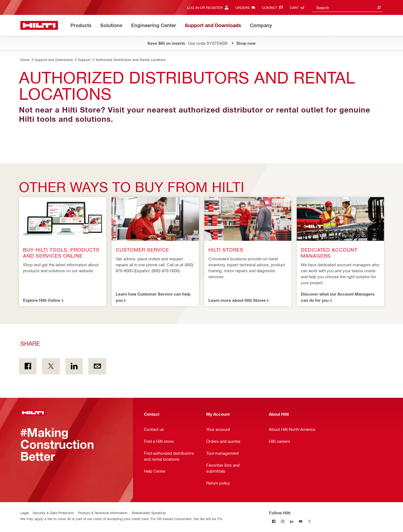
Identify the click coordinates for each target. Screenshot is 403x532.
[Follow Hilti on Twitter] (309, 522)
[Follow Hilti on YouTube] (300, 522)
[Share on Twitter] (51, 366)
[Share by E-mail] (97, 366)
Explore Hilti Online (42, 300)
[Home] (39, 25)
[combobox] (347, 7)
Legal (25, 513)
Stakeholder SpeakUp (149, 513)
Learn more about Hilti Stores (237, 300)
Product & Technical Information (103, 513)
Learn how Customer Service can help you (153, 297)
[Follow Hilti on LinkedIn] (291, 522)
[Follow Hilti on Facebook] (274, 522)
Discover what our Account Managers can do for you (338, 297)
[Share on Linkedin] (74, 366)
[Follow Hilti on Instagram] (283, 522)
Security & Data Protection (53, 513)
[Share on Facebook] (28, 366)
